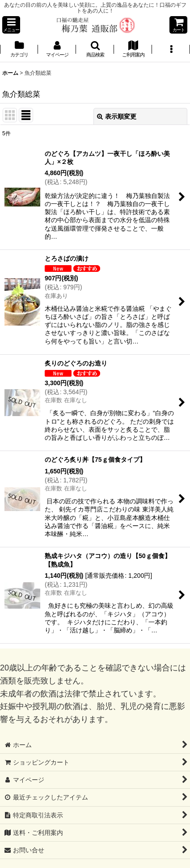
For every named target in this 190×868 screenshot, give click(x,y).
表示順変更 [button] (117, 116)
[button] (11, 25)
